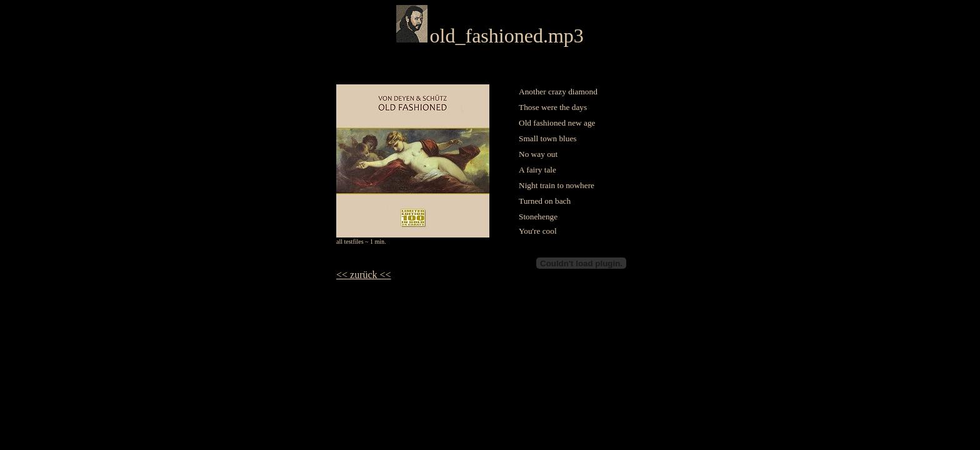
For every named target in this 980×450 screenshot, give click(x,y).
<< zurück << (364, 275)
